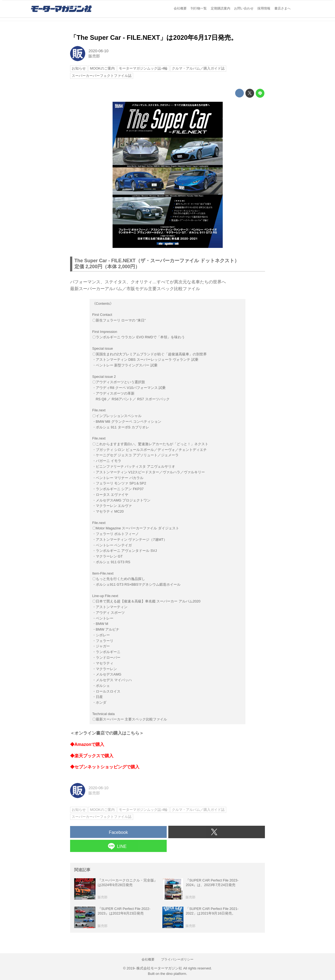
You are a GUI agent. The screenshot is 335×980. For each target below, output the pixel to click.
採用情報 (264, 8)
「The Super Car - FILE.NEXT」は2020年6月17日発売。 (154, 37)
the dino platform (173, 974)
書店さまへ (283, 8)
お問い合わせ (244, 8)
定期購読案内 (221, 8)
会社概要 (180, 8)
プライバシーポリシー (177, 959)
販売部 (94, 56)
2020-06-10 (98, 51)
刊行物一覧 (199, 8)
